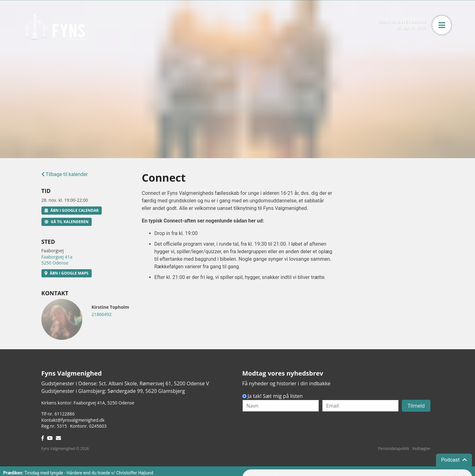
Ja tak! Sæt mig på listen (275, 396)
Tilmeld (416, 406)
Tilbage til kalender (65, 174)
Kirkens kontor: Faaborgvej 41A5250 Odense (88, 403)
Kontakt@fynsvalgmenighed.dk (73, 420)
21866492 (102, 314)
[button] (442, 25)
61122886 (65, 414)
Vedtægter (421, 449)
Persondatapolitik (394, 449)
